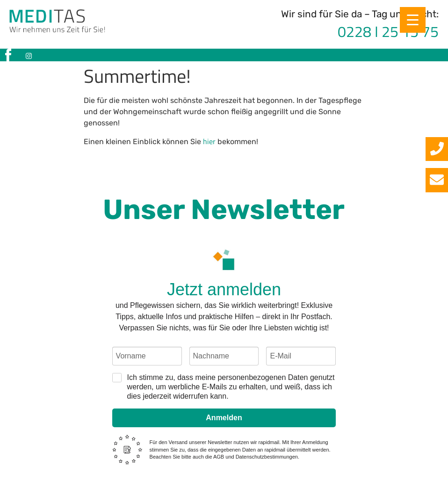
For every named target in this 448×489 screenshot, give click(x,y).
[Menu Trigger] (413, 20)
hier (209, 141)
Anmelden (224, 418)
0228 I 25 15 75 (388, 31)
